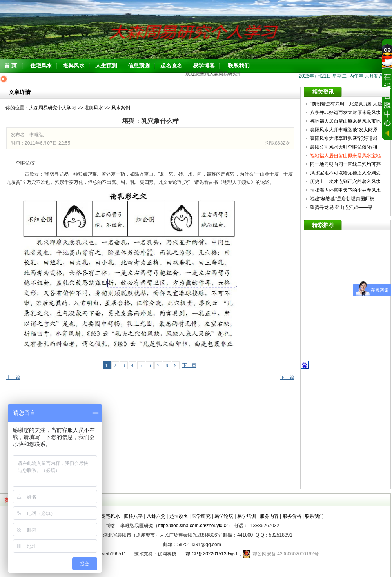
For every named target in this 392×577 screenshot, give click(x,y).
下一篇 (287, 377)
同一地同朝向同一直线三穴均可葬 (346, 164)
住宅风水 (41, 65)
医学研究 (201, 516)
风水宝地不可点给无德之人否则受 (346, 173)
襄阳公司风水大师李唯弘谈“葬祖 (344, 147)
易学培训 (247, 516)
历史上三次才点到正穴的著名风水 (346, 181)
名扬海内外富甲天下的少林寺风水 (346, 190)
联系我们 (239, 65)
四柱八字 (133, 516)
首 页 (11, 65)
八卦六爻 (156, 516)
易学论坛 (224, 516)
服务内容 (269, 516)
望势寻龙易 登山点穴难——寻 (342, 207)
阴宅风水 (111, 516)
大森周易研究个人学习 (53, 108)
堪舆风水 (74, 65)
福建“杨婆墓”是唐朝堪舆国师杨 (343, 199)
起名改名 (171, 65)
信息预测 (139, 65)
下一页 (189, 365)
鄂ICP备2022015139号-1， (211, 554)
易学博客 (204, 65)
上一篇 (13, 377)
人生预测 (106, 65)
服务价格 (292, 516)
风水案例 (121, 108)
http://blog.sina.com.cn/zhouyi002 (193, 526)
